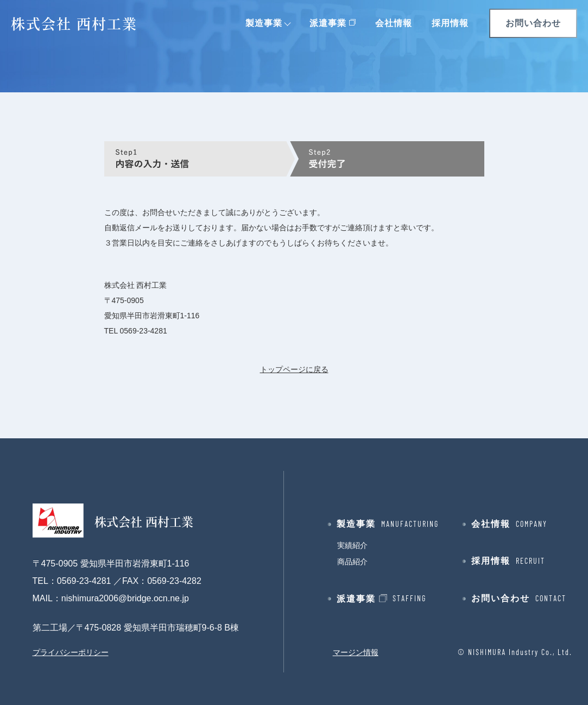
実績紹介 (352, 545)
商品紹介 (352, 562)
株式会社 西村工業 (74, 23)
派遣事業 (328, 23)
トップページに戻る (294, 369)
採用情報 (450, 23)
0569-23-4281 (144, 331)
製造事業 (264, 23)
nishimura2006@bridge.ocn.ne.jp (125, 598)
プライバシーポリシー (71, 652)
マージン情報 (356, 652)
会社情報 (394, 23)
